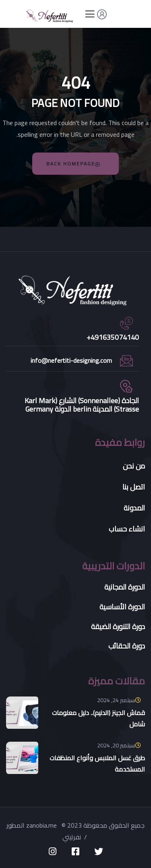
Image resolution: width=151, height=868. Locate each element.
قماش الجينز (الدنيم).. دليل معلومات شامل (98, 718)
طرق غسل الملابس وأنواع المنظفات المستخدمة (97, 763)
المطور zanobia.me (32, 825)
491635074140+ (113, 337)
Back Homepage (73, 164)
